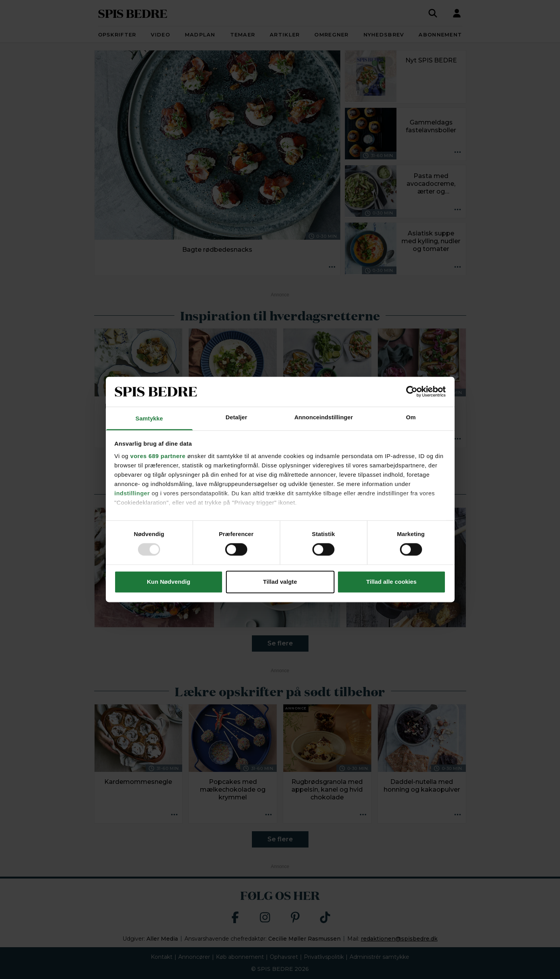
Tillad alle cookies (391, 582)
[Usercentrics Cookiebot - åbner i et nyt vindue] (412, 392)
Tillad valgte (280, 582)
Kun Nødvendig (169, 582)
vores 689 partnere (158, 456)
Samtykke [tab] (149, 418)
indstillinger (132, 493)
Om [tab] (411, 417)
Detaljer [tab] (236, 417)
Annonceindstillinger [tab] (323, 417)
